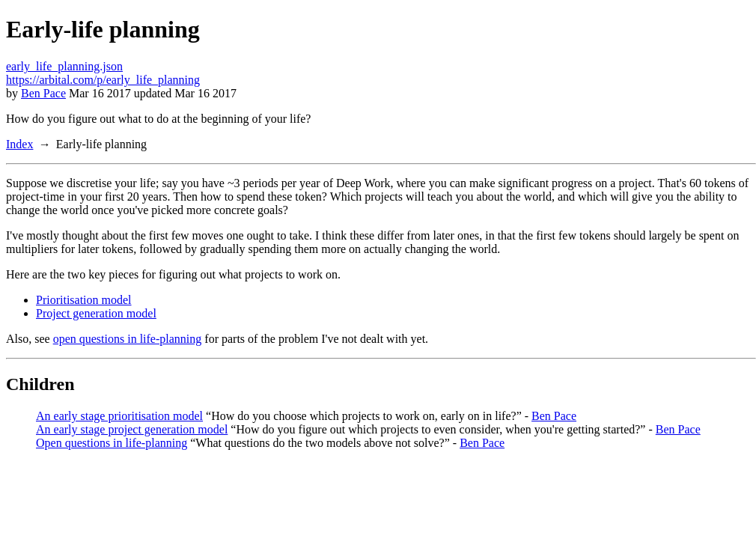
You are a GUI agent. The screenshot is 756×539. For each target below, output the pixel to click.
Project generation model (96, 313)
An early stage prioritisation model (119, 416)
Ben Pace (43, 93)
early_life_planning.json (64, 66)
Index (19, 144)
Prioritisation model (84, 300)
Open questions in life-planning (112, 443)
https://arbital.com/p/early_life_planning (103, 80)
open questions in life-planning (128, 339)
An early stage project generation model (132, 429)
